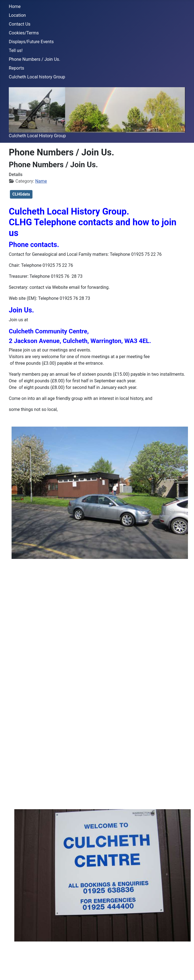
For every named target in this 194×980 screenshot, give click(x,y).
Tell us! (16, 50)
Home (15, 6)
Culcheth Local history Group (37, 77)
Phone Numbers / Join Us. (35, 59)
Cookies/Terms (24, 33)
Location (17, 15)
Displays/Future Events (31, 42)
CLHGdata (21, 194)
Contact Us (20, 24)
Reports (17, 68)
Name (41, 181)
